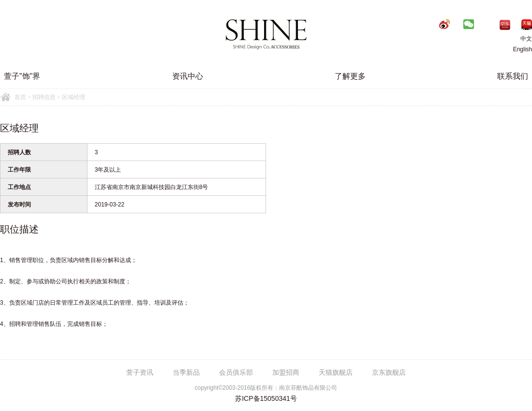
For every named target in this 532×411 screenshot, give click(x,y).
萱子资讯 (140, 372)
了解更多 (350, 76)
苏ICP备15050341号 (266, 398)
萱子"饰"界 (22, 76)
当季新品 (186, 372)
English (523, 49)
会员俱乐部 (236, 372)
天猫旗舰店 (336, 372)
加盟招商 (286, 372)
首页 (20, 97)
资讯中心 (188, 76)
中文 (519, 39)
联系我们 (513, 76)
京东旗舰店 (389, 372)
